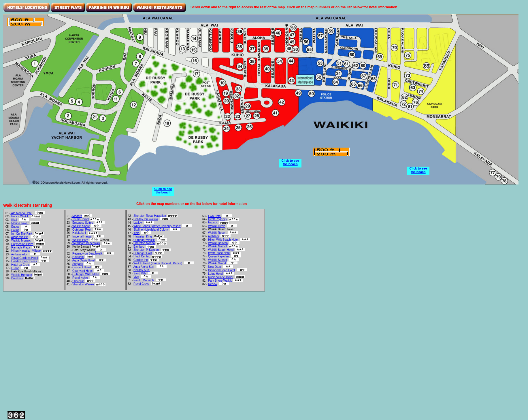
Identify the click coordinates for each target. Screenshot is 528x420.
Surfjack (78, 264)
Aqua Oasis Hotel (83, 260)
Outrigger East (143, 253)
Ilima (136, 233)
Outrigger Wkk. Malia (86, 274)
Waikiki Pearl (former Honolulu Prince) (158, 263)
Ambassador (19, 254)
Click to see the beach (163, 191)
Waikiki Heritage (22, 275)
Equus (15, 227)
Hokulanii (78, 257)
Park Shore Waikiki (220, 281)
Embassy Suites (82, 223)
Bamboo (139, 247)
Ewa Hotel (215, 216)
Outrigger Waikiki (144, 240)
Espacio (213, 222)
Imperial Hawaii (82, 237)
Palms (15, 230)
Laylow (138, 223)
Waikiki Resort (217, 233)
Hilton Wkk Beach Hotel (223, 240)
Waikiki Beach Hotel (221, 250)
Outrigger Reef (82, 230)
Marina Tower (20, 223)
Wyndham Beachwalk (86, 243)
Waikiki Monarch (22, 241)
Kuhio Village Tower (221, 277)
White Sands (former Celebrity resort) (157, 226)
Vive (136, 277)
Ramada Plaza (21, 247)
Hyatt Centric (142, 256)
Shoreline (78, 281)
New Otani (215, 267)
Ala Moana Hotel (21, 213)
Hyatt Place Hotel (219, 253)
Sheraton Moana (144, 243)
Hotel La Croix (20, 265)
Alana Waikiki (20, 237)
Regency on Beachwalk (87, 254)
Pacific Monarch (144, 280)
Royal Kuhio (80, 278)
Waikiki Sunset (217, 260)
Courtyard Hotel (82, 271)
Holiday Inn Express (24, 261)
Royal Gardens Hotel (25, 258)
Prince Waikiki (20, 216)
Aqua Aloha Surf (144, 267)
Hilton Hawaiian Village (26, 251)
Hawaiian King (143, 237)
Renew (213, 284)
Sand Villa (140, 273)
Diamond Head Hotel (221, 270)
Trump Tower (80, 219)
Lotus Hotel (215, 274)
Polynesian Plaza (22, 244)
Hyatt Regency (218, 219)
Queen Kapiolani (219, 256)
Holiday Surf (142, 270)
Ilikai (14, 220)
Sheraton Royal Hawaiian (150, 216)
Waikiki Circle (217, 226)
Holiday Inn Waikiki (146, 219)
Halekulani (79, 233)
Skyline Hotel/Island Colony (151, 230)
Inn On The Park (22, 234)
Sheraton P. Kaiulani (146, 250)
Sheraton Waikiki (83, 284)
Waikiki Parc (80, 240)
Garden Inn (141, 260)
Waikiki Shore (81, 226)
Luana (15, 268)
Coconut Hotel (81, 267)
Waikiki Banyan (218, 243)
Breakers (17, 278)
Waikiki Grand (217, 263)
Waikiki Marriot (217, 246)
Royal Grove (142, 284)
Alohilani (213, 236)
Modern (77, 216)
